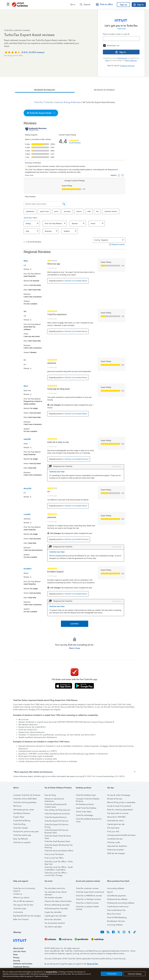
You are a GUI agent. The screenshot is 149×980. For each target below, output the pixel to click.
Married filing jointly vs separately (121, 802)
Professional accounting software (121, 903)
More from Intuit (114, 914)
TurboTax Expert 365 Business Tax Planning (59, 845)
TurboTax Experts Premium (56, 817)
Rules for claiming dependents (120, 810)
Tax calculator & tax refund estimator (56, 892)
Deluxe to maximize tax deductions (54, 799)
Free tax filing (50, 795)
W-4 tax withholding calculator (57, 905)
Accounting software (116, 888)
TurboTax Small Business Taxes (57, 841)
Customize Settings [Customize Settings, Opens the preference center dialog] (135, 974)
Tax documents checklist (55, 923)
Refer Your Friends (21, 919)
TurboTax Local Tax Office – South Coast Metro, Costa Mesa (59, 868)
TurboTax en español (22, 842)
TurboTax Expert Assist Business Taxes (58, 836)
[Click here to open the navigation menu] (8, 4)
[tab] (45, 90)
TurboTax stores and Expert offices (59, 851)
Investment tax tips (115, 839)
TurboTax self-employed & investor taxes (56, 805)
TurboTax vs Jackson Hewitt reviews (87, 907)
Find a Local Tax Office (54, 858)
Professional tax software (117, 899)
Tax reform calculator (53, 927)
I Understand (112, 974)
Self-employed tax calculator (56, 909)
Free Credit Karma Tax (116, 910)
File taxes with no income (118, 813)
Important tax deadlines (117, 846)
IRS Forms (17, 806)
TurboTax (38, 102)
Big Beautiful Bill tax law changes (27, 916)
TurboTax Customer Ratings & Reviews (63, 102)
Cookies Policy (52, 972)
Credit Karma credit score (118, 907)
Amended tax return (115, 821)
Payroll (110, 892)
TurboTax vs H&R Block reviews (89, 896)
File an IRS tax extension (23, 901)
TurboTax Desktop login (86, 795)
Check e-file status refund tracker (58, 901)
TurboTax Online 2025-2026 (25, 799)
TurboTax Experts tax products (57, 814)
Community (18, 912)
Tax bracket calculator (54, 898)
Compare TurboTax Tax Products (27, 795)
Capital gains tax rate (116, 824)
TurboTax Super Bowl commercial (90, 892)
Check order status (84, 812)
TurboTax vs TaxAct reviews (87, 903)
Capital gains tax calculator (56, 916)
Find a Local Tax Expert (54, 854)
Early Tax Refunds (20, 839)
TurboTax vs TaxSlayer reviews (88, 899)
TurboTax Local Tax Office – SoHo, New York (59, 862)
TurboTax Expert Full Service (56, 821)
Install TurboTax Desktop (86, 808)
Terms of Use (92, 964)
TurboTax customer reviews (87, 888)
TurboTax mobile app (22, 835)
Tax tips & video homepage (119, 795)
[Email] (121, 38)
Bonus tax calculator (53, 919)
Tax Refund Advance (22, 813)
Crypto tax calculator (53, 912)
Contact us (18, 894)
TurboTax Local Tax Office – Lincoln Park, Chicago (56, 873)
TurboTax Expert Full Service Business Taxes (56, 830)
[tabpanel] (74, 360)
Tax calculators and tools (55, 888)
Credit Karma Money (22, 821)
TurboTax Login (20, 909)
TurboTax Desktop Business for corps (89, 819)
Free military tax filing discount (57, 810)
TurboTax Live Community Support (24, 889)
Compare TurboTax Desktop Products (88, 799)
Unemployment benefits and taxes (121, 835)
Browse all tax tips (115, 799)
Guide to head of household (119, 806)
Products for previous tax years (26, 832)
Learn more (122, 29)
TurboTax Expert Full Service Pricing (56, 825)
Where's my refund (21, 898)
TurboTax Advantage (84, 815)
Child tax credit (114, 842)
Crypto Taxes (19, 817)
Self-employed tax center (24, 810)
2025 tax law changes (116, 853)
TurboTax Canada (20, 828)
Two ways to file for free (23, 905)
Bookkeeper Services (116, 921)
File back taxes (113, 828)
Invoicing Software (115, 925)
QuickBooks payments (116, 896)
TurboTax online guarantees (25, 802)
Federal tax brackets (115, 850)
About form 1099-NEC (116, 817)
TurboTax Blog (19, 824)
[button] (73, 5)
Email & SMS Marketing (117, 918)
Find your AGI (113, 832)
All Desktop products (85, 804)
